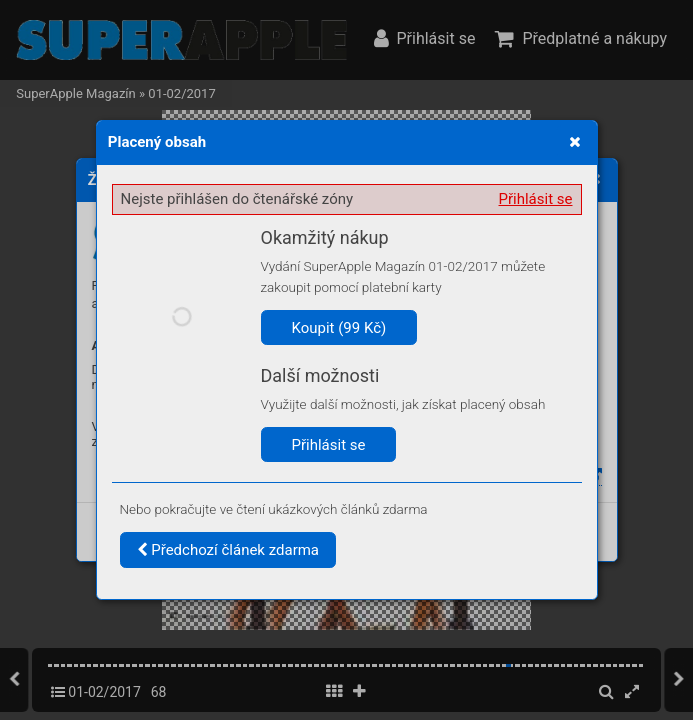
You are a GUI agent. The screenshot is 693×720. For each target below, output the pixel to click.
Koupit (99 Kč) (339, 328)
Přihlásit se (536, 199)
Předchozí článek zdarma (228, 550)
